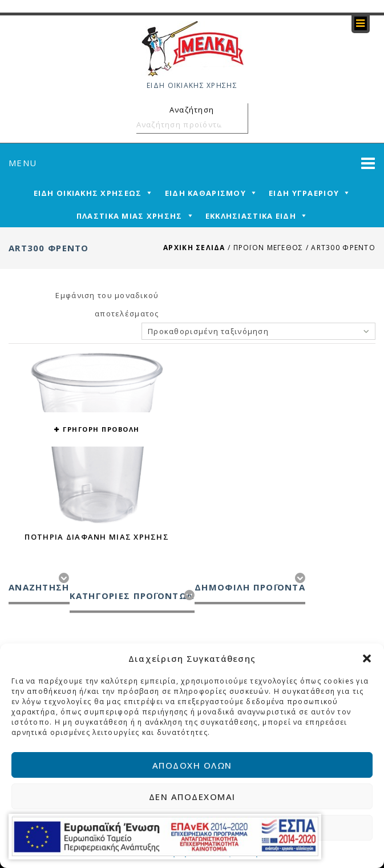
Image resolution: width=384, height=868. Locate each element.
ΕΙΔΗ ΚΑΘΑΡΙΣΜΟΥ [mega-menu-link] (205, 193)
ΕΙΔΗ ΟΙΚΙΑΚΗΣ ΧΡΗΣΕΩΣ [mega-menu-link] (88, 193)
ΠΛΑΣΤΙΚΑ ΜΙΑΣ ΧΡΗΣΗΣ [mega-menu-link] (130, 216)
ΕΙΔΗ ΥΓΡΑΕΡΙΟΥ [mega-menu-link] (304, 193)
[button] (367, 658)
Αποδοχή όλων (192, 765)
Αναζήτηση (237, 124)
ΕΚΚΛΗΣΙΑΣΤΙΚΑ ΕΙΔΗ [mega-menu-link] (251, 216)
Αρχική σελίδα (194, 248)
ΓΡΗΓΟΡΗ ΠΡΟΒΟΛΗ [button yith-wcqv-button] (101, 429)
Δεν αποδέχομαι (192, 797)
